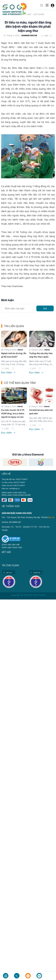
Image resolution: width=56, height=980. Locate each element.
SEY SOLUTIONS (37, 595)
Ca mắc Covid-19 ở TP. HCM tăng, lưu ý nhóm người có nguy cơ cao (13, 413)
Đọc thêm (8, 372)
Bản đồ (51, 517)
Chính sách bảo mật (11, 544)
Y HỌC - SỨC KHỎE (35, 14)
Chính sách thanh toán (12, 547)
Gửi (45, 308)
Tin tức (15, 14)
